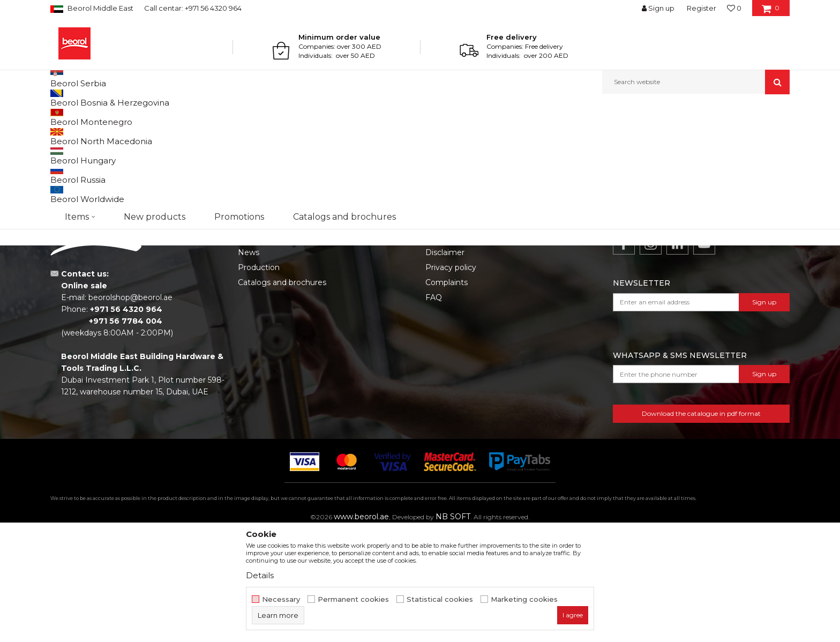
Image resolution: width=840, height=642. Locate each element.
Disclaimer (445, 363)
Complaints (447, 393)
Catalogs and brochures (282, 393)
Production (259, 378)
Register (702, 8)
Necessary (281, 599)
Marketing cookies (524, 599)
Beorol (60, 117)
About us (255, 348)
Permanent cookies (353, 599)
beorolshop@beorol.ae (130, 408)
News (249, 363)
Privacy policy (451, 378)
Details (260, 575)
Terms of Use (450, 348)
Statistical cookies (440, 599)
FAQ (434, 408)
